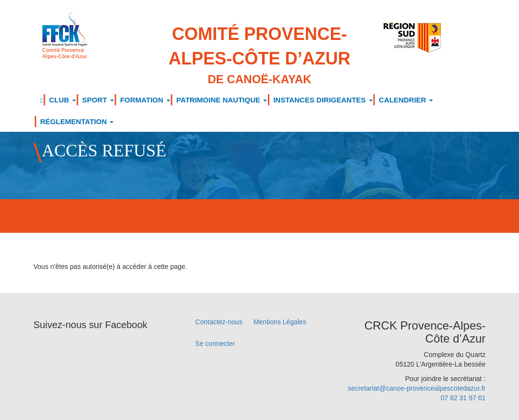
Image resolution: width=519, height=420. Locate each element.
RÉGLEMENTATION (77, 121)
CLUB (63, 100)
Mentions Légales (280, 322)
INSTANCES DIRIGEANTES (323, 100)
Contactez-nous (219, 322)
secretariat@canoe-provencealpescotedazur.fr (417, 388)
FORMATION (145, 100)
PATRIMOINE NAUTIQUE (222, 100)
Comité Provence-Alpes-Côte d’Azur (259, 56)
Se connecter (215, 344)
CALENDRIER (406, 100)
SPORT (98, 100)
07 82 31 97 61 (463, 398)
